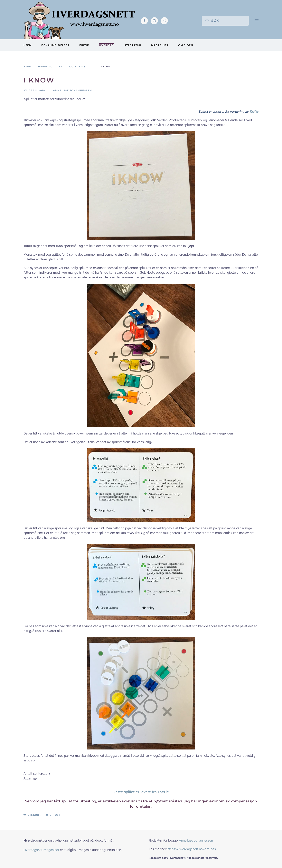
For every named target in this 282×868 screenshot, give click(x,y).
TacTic (254, 112)
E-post (53, 815)
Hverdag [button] (106, 45)
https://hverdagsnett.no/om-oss (192, 849)
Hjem (28, 45)
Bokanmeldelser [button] (55, 45)
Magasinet (160, 45)
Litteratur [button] (132, 45)
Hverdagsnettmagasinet (41, 850)
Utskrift (33, 815)
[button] (257, 21)
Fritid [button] (84, 45)
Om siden (186, 45)
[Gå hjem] (79, 21)
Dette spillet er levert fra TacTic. (141, 792)
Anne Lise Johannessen (196, 840)
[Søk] (225, 21)
